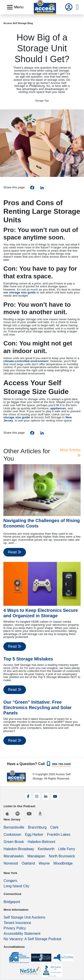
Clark (54, 827)
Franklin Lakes (59, 835)
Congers (10, 881)
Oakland (28, 863)
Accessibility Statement (22, 934)
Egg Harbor (34, 835)
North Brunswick (62, 856)
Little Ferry (67, 849)
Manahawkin (14, 856)
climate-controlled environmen (26, 361)
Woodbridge (63, 863)
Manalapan (36, 856)
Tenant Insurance (17, 923)
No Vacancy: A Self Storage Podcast (32, 939)
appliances (58, 408)
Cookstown (12, 835)
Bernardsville (14, 827)
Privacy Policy (15, 928)
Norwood (11, 863)
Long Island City (16, 886)
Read (15, 552)
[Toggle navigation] (15, 7)
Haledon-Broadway (19, 849)
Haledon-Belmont (41, 842)
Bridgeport (12, 902)
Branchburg (37, 827)
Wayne (44, 863)
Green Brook (14, 842)
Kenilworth (46, 849)
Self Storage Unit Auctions (24, 917)
